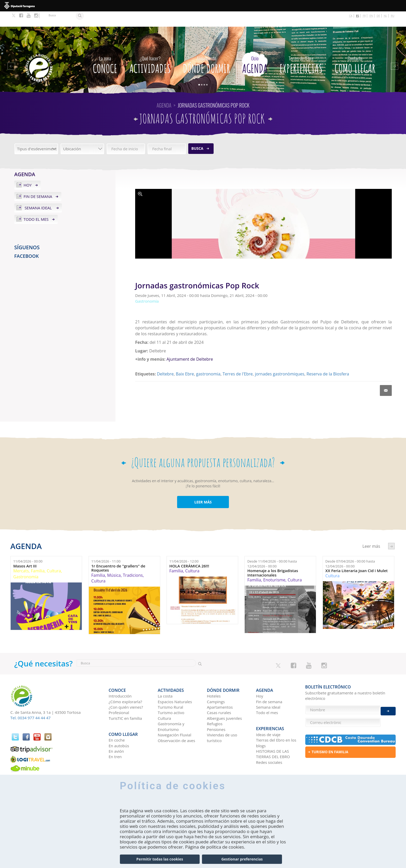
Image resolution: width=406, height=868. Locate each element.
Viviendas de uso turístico (222, 719)
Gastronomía (26, 561)
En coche (117, 718)
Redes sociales (269, 740)
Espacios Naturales (175, 683)
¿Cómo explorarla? (125, 683)
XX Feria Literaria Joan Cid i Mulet (357, 555)
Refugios (215, 705)
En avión (116, 729)
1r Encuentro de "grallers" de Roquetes (118, 553)
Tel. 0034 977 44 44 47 (30, 702)
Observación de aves (176, 722)
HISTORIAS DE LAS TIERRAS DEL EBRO (273, 732)
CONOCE (105, 48)
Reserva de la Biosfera (328, 359)
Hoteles (214, 677)
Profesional (119, 694)
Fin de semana (38, 181)
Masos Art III (25, 550)
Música (114, 560)
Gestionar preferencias (242, 859)
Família (38, 556)
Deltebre (165, 359)
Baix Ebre (185, 359)
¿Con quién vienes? (126, 688)
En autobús (119, 724)
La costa (165, 677)
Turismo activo (171, 694)
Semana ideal (38, 193)
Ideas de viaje (268, 713)
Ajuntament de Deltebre (190, 344)
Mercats (21, 556)
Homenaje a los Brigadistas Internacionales (273, 557)
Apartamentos (220, 688)
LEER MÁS (203, 486)
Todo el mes (36, 204)
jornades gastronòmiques (280, 359)
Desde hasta (272, 548)
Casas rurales (219, 694)
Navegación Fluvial (174, 716)
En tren (115, 735)
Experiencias (301, 48)
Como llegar (355, 48)
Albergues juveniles (224, 700)
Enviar (388, 707)
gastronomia (208, 359)
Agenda (255, 48)
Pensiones (216, 711)
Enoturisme (274, 565)
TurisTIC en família (125, 700)
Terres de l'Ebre (238, 359)
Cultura (54, 556)
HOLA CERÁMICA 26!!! (189, 550)
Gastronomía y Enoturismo (171, 708)
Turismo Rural (170, 688)
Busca (197, 133)
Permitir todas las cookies (160, 859)
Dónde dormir (206, 48)
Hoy (28, 170)
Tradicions (133, 560)
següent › (391, 531)
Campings (216, 683)
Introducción (120, 677)
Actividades (150, 48)
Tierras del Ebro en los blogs (276, 721)
